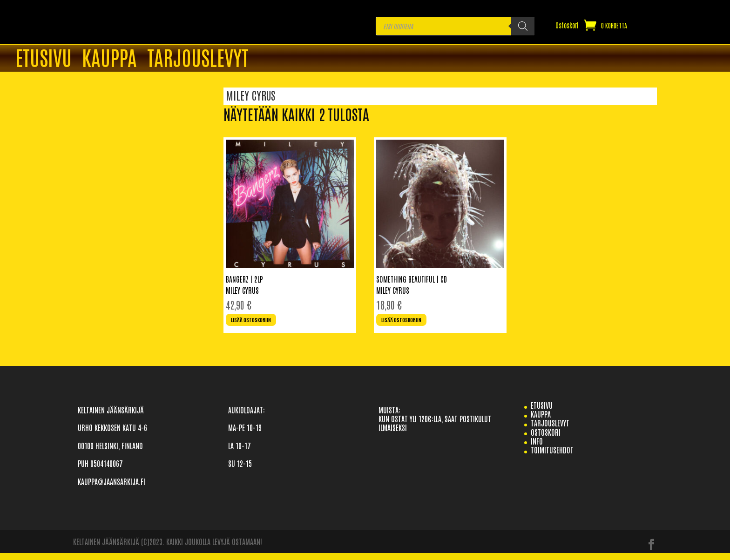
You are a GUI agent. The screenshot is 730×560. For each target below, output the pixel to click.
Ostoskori (567, 26)
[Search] (523, 26)
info (537, 447)
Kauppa (109, 59)
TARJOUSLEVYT (198, 59)
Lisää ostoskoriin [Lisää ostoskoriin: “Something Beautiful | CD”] (410, 324)
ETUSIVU (44, 59)
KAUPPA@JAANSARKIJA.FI (112, 488)
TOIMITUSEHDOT (552, 457)
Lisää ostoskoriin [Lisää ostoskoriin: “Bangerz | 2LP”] (260, 324)
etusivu (542, 412)
